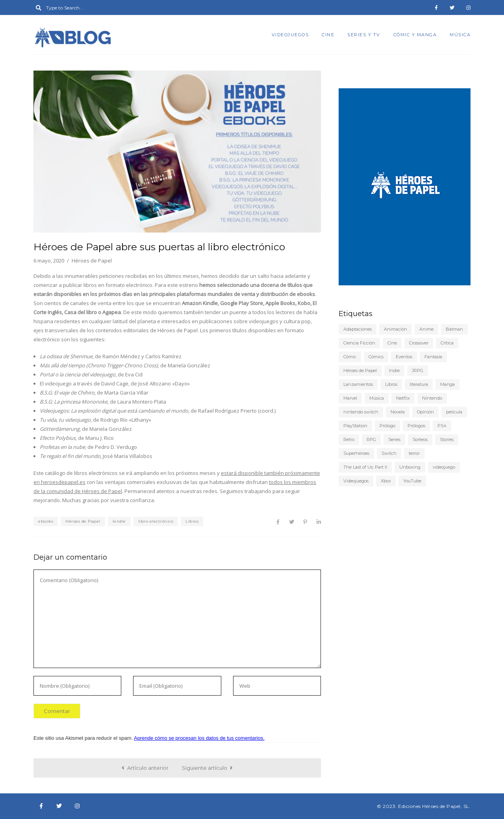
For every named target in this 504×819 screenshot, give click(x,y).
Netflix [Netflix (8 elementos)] (403, 398)
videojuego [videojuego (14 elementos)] (444, 467)
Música (460, 35)
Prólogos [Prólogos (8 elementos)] (416, 426)
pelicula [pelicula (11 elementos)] (454, 412)
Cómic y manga (415, 35)
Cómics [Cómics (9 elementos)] (376, 357)
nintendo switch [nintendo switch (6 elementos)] (361, 412)
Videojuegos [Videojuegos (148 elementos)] (356, 481)
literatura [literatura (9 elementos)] (419, 384)
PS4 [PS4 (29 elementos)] (442, 426)
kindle (119, 521)
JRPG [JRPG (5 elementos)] (418, 370)
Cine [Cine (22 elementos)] (392, 343)
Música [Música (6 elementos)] (377, 398)
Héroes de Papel (83, 521)
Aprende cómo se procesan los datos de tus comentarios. (199, 738)
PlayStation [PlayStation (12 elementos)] (355, 426)
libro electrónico (156, 521)
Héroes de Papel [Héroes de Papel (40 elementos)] (360, 370)
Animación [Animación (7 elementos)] (396, 329)
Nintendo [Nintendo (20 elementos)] (432, 398)
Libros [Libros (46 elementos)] (391, 384)
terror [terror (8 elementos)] (414, 453)
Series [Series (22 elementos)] (394, 439)
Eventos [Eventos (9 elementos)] (404, 357)
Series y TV (364, 35)
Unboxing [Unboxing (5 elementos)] (410, 467)
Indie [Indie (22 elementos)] (394, 370)
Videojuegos (290, 35)
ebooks (46, 521)
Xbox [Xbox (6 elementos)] (386, 481)
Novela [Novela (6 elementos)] (398, 412)
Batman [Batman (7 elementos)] (454, 329)
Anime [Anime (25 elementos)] (426, 329)
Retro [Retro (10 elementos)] (349, 439)
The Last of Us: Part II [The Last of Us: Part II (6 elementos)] (365, 467)
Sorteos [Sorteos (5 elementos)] (420, 439)
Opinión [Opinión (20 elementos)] (425, 412)
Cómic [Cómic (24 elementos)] (350, 357)
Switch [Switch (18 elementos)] (389, 453)
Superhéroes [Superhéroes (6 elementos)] (356, 453)
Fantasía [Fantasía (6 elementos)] (433, 357)
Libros (192, 521)
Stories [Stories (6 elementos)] (447, 439)
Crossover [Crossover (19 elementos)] (419, 343)
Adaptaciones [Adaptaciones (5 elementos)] (358, 329)
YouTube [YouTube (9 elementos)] (412, 481)
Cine (328, 35)
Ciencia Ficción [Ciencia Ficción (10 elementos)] (359, 343)
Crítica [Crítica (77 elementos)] (447, 343)
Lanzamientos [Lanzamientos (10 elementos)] (358, 384)
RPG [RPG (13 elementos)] (371, 439)
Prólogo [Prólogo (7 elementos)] (387, 426)
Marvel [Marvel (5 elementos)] (350, 398)
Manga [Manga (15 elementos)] (447, 384)
